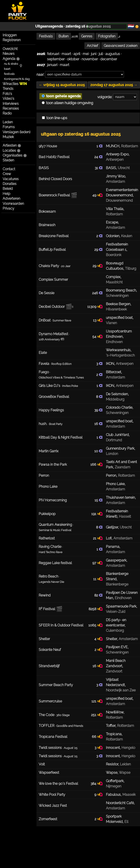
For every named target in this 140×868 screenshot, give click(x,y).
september (56, 59)
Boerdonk (114, 255)
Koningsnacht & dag (17, 79)
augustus (113, 54)
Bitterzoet (114, 372)
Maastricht (114, 282)
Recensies (11, 108)
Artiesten (10, 145)
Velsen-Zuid (116, 612)
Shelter (111, 639)
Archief (92, 46)
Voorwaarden (13, 204)
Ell (126, 822)
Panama (113, 547)
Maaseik (129, 795)
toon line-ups (55, 118)
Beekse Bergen (118, 304)
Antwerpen (115, 160)
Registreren (12, 40)
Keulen (127, 236)
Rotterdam (130, 146)
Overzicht (10, 49)
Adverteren (11, 199)
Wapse (112, 773)
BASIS (111, 168)
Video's (8, 99)
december (109, 59)
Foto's (7, 94)
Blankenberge (117, 584)
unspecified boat (119, 318)
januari (52, 65)
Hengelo (128, 748)
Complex (113, 277)
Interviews (11, 104)
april (77, 54)
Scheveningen (117, 296)
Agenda (9, 59)
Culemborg (115, 631)
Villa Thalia (115, 209)
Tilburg (131, 269)
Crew (7, 174)
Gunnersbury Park (120, 448)
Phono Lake (115, 484)
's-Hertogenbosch (120, 355)
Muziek (8, 137)
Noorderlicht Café (120, 803)
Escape (112, 222)
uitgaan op (81, 134)
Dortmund (114, 440)
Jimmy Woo (115, 176)
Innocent (113, 748)
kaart (7, 69)
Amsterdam (115, 182)
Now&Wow (115, 712)
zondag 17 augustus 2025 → (114, 85)
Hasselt (125, 516)
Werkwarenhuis (118, 350)
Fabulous (113, 795)
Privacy (8, 208)
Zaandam (123, 467)
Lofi (109, 538)
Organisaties (13, 155)
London (112, 454)
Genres (87, 36)
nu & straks (11, 64)
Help (6, 194)
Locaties (9, 151)
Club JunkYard (117, 435)
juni (94, 54)
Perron (111, 476)
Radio (7, 113)
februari (53, 54)
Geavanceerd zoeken (121, 46)
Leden (8, 122)
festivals (9, 74)
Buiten (64, 36)
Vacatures (11, 179)
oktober (73, 59)
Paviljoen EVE (117, 647)
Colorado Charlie (119, 407)
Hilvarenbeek (116, 309)
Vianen (111, 323)
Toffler (111, 726)
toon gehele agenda (61, 96)
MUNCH (113, 146)
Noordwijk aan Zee (121, 690)
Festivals (46, 36)
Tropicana (114, 734)
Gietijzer (112, 527)
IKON (110, 364)
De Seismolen (117, 394)
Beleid (8, 189)
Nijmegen (114, 786)
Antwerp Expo (117, 154)
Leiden (125, 764)
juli (101, 54)
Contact (9, 169)
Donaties (10, 184)
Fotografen (107, 36)
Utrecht (124, 168)
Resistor (112, 764)
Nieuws (9, 54)
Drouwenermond (119, 200)
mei (86, 54)
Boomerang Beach (121, 290)
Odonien (113, 236)
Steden (8, 160)
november (90, 59)
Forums (9, 127)
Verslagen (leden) (16, 132)
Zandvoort (114, 671)
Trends (8, 89)
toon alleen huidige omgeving (67, 103)
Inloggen (10, 35)
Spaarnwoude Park (121, 606)
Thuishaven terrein (120, 498)
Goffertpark (115, 781)
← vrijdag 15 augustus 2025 (62, 85)
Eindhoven (114, 342)
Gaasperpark (116, 560)
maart (66, 54)
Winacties (15, 84)
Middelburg (115, 399)
